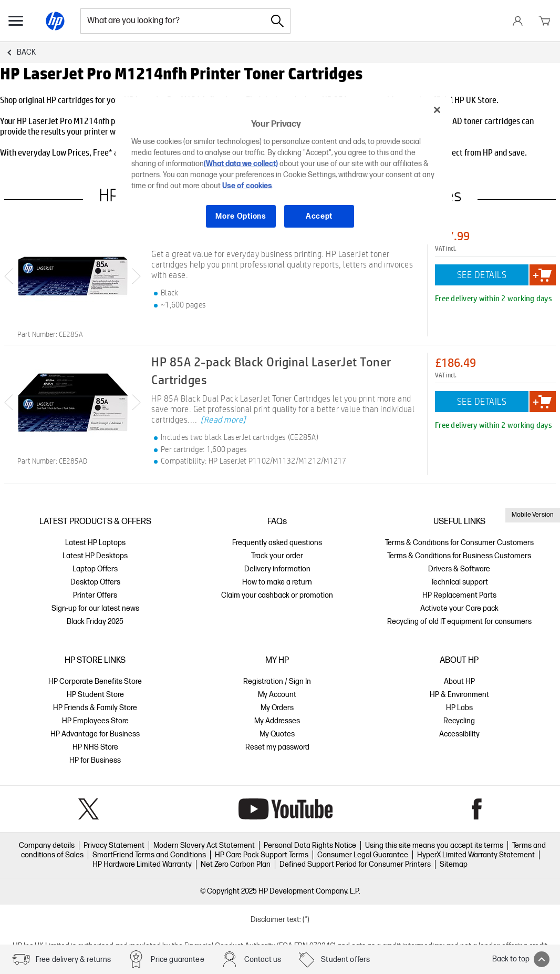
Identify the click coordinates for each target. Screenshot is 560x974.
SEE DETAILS (482, 275)
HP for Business (95, 760)
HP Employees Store (95, 721)
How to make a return (277, 582)
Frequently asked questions (277, 543)
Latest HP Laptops (95, 543)
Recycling (459, 721)
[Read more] (223, 420)
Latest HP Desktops (95, 556)
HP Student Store (95, 695)
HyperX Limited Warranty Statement (476, 855)
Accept (319, 216)
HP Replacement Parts (459, 595)
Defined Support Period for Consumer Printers (355, 864)
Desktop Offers (95, 582)
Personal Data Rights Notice (310, 845)
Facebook (477, 809)
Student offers (345, 960)
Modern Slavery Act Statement (204, 845)
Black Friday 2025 (95, 622)
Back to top (521, 959)
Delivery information (277, 569)
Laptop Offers (95, 569)
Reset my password (277, 747)
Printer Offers (95, 595)
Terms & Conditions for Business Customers (459, 556)
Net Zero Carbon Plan (236, 864)
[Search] (277, 21)
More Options (241, 216)
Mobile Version (533, 515)
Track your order (277, 556)
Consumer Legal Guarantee (363, 855)
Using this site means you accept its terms (434, 845)
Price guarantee (177, 960)
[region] (284, 171)
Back (26, 52)
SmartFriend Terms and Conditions (149, 855)
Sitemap (454, 864)
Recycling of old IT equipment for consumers (459, 622)
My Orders (277, 708)
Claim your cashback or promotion (277, 595)
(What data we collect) (241, 164)
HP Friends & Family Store (95, 708)
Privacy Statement (114, 845)
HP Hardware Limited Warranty (142, 864)
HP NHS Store (95, 747)
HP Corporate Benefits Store (95, 681)
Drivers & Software (459, 569)
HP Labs (459, 708)
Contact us (263, 960)
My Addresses (277, 721)
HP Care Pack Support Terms (262, 855)
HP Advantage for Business (95, 734)
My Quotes (277, 734)
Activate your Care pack (459, 608)
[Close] (437, 110)
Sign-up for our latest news (95, 608)
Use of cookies (247, 186)
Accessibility (459, 734)
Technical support (459, 582)
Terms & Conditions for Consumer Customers (459, 543)
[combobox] (173, 21)
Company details (47, 845)
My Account (277, 695)
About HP (459, 681)
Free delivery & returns (73, 960)
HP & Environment (459, 695)
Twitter (89, 809)
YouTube (286, 809)
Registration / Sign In (277, 681)
